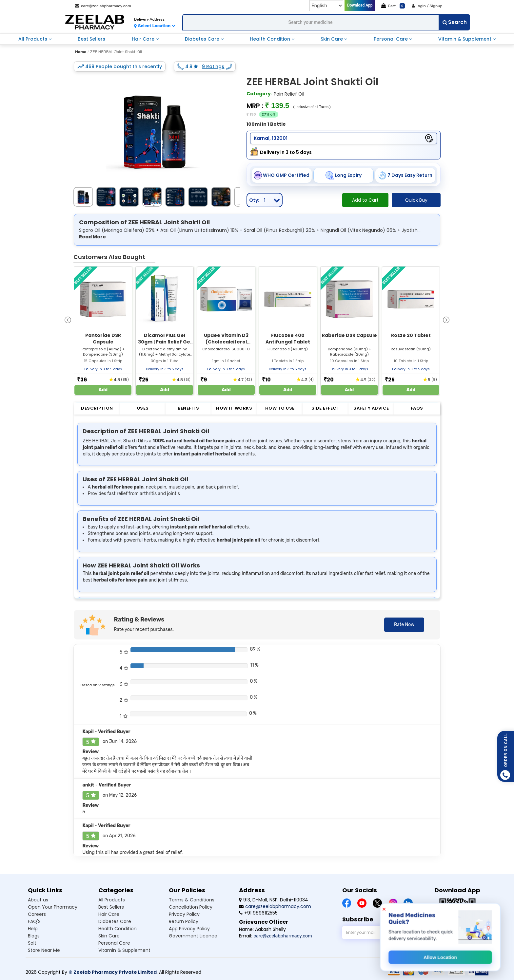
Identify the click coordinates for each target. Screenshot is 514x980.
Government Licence (193, 936)
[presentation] (68, 319)
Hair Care (144, 39)
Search (455, 22)
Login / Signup (427, 6)
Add (103, 390)
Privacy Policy (184, 914)
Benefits (188, 408)
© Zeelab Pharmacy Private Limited (113, 972)
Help (33, 929)
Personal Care (391, 39)
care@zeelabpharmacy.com (103, 6)
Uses (143, 408)
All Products (33, 39)
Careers (37, 914)
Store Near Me (44, 950)
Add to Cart (365, 200)
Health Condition (271, 39)
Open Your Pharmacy (53, 907)
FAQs (417, 408)
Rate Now (404, 625)
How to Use (280, 408)
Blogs (34, 936)
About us (38, 900)
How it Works (234, 408)
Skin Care (332, 39)
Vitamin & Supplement (465, 39)
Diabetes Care (203, 39)
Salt (32, 943)
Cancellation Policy (191, 907)
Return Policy (184, 921)
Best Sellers (91, 39)
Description (97, 408)
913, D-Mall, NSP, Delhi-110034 (274, 900)
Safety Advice (371, 408)
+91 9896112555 (258, 913)
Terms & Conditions (192, 900)
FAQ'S (34, 921)
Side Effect (326, 408)
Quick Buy (416, 200)
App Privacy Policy (189, 929)
